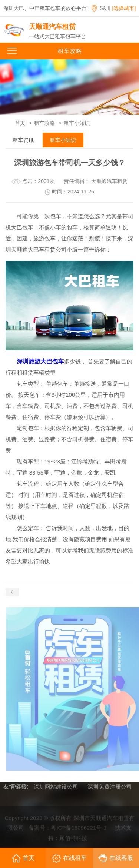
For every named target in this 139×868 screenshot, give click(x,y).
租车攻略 (44, 123)
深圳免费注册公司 (110, 787)
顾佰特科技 (73, 839)
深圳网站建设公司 (56, 787)
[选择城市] (124, 8)
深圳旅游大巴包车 (40, 361)
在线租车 (69, 858)
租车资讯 (23, 140)
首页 (20, 123)
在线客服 (116, 858)
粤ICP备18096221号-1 (79, 829)
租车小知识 (77, 123)
